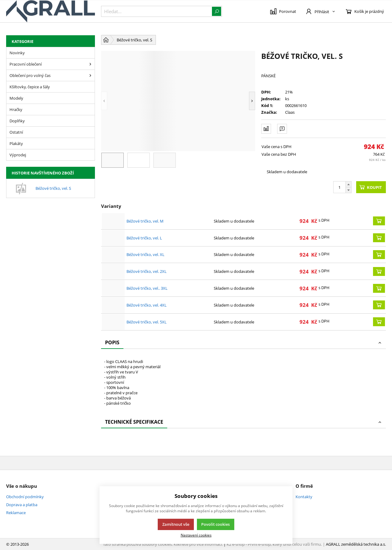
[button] (104, 101)
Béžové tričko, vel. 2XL (147, 271)
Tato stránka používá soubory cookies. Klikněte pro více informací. (163, 544)
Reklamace (16, 513)
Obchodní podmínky (25, 497)
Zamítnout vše (176, 524)
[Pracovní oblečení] (90, 64)
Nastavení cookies (196, 535)
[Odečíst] (349, 190)
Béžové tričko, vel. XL (145, 254)
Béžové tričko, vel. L (144, 238)
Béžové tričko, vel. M (145, 221)
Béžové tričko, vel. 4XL (147, 305)
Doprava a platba (22, 505)
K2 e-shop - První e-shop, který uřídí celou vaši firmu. (274, 544)
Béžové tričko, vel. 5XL (147, 322)
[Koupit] (379, 221)
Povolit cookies (215, 524)
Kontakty (304, 497)
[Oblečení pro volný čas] (90, 75)
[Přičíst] (349, 184)
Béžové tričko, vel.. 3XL (147, 288)
